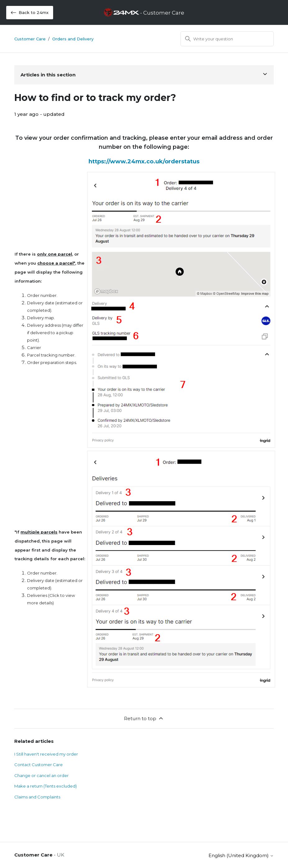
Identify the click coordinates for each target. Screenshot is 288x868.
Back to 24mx (30, 13)
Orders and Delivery (73, 39)
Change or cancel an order (42, 775)
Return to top (144, 718)
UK (61, 855)
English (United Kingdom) (241, 855)
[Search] (227, 39)
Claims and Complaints (37, 797)
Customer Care (30, 39)
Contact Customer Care (39, 765)
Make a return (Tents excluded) (46, 786)
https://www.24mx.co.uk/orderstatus (144, 161)
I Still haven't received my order (46, 754)
